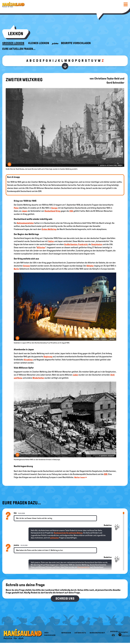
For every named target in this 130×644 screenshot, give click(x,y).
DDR (106, 474)
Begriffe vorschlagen (76, 43)
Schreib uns (65, 598)
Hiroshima (28, 360)
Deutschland (50, 211)
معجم (55, 43)
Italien (51, 241)
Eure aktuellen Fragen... (19, 49)
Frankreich (83, 244)
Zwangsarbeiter (84, 567)
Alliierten (41, 247)
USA (71, 211)
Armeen (27, 266)
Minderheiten (38, 378)
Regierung (48, 357)
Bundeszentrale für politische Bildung (68, 533)
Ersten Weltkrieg (49, 229)
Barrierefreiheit (97, 633)
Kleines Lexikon (39, 43)
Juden (75, 375)
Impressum (66, 633)
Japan (25, 211)
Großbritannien (71, 244)
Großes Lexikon (13, 43)
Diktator (90, 266)
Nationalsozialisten (25, 223)
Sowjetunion (97, 244)
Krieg (58, 211)
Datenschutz (80, 633)
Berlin (16, 269)
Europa (54, 208)
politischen (54, 538)
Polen (16, 208)
